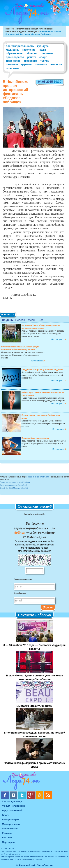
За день (8, 320)
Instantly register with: (34, 514)
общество (32, 53)
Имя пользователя (23, 579)
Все (41, 320)
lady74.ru (5, 854)
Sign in (48, 607)
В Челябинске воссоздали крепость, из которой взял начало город (34, 734)
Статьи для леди (12, 801)
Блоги (6, 815)
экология (56, 64)
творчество (13, 61)
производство (15, 57)
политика (47, 53)
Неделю (20, 320)
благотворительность (20, 46)
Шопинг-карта (10, 828)
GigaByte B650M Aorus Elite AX (14, 488)
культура (43, 46)
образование (14, 53)
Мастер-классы (11, 824)
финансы (12, 64)
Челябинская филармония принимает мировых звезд (34, 765)
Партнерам (9, 842)
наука (42, 50)
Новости (10, 29)
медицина (12, 50)
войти (20, 532)
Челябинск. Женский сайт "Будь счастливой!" (26, 14)
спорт (43, 57)
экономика (13, 68)
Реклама (7, 833)
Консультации (10, 819)
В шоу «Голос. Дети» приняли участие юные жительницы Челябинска (34, 677)
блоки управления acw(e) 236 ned (15, 482)
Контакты (8, 838)
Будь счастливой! (13, 810)
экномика (41, 64)
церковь (26, 64)
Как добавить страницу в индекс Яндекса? (42, 370)
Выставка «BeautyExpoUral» (35, 706)
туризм (45, 61)
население (29, 50)
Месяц (32, 320)
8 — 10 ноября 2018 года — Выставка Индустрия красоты (34, 647)
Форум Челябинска (13, 806)
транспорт (30, 61)
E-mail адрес (20, 593)
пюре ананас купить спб (39, 477)
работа (32, 57)
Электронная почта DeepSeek (14, 485)
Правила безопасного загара (35, 438)
